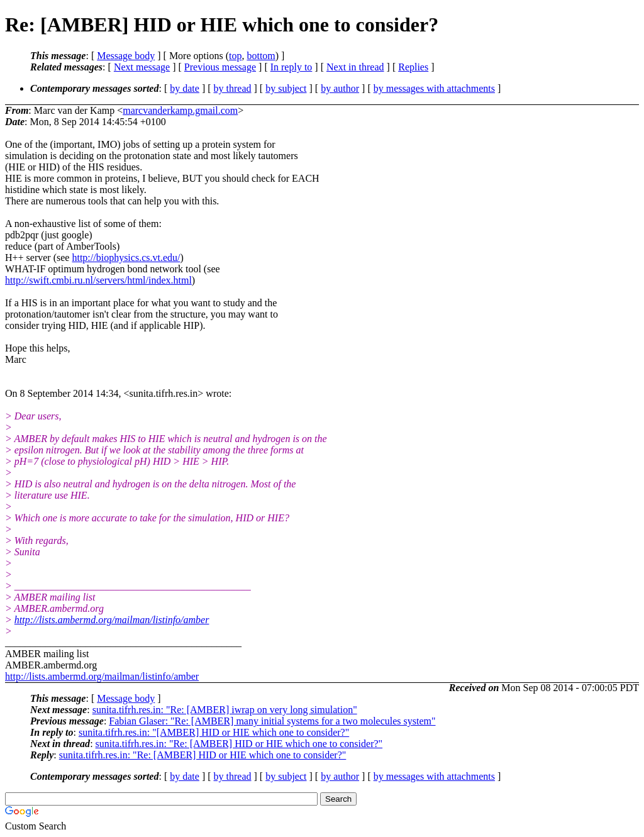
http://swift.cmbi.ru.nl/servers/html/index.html (98, 280)
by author (340, 88)
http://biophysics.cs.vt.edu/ (126, 258)
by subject (286, 88)
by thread (233, 88)
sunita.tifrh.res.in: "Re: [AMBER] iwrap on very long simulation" (225, 710)
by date (185, 88)
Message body (126, 56)
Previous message (220, 67)
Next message (142, 67)
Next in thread (355, 67)
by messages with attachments (434, 88)
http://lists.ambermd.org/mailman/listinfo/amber (112, 620)
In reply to (291, 67)
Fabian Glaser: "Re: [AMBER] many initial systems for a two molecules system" (272, 721)
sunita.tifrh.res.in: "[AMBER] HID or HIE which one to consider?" (214, 732)
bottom (261, 56)
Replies (413, 67)
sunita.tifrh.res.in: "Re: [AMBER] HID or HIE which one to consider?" (239, 744)
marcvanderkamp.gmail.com (180, 110)
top (235, 56)
